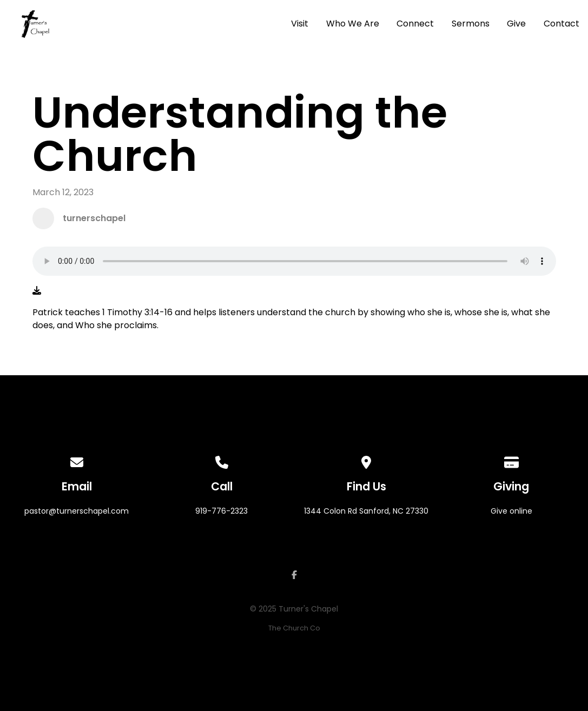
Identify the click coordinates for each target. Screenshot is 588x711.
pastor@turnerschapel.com (77, 511)
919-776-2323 (222, 511)
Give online (511, 511)
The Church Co (294, 628)
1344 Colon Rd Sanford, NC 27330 (366, 511)
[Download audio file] (37, 291)
